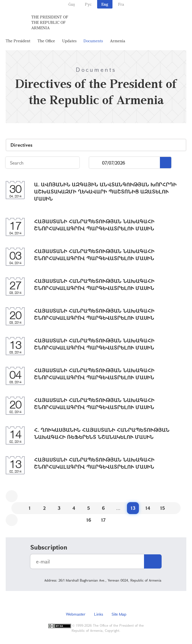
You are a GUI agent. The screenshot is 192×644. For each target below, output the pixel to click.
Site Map (119, 614)
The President (18, 41)
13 (133, 508)
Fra (121, 4)
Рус (88, 4)
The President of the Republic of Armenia (50, 22)
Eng (105, 4)
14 (148, 508)
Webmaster (76, 614)
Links (99, 614)
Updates (69, 41)
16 (89, 520)
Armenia (118, 41)
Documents (93, 41)
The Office (46, 41)
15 (163, 508)
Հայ (71, 4)
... (96, 163)
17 (103, 520)
